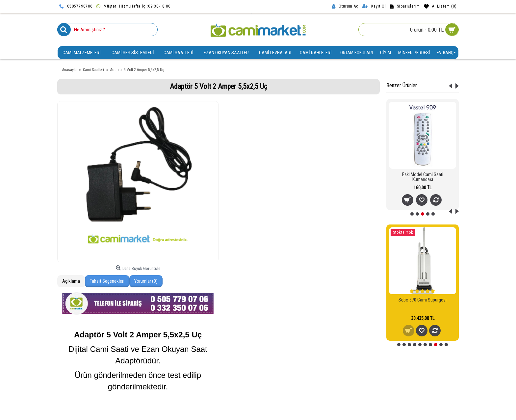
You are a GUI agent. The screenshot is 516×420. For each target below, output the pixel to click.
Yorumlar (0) (146, 281)
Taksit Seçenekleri (107, 281)
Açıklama (71, 281)
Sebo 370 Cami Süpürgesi (423, 300)
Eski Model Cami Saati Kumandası (423, 177)
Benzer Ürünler (402, 85)
